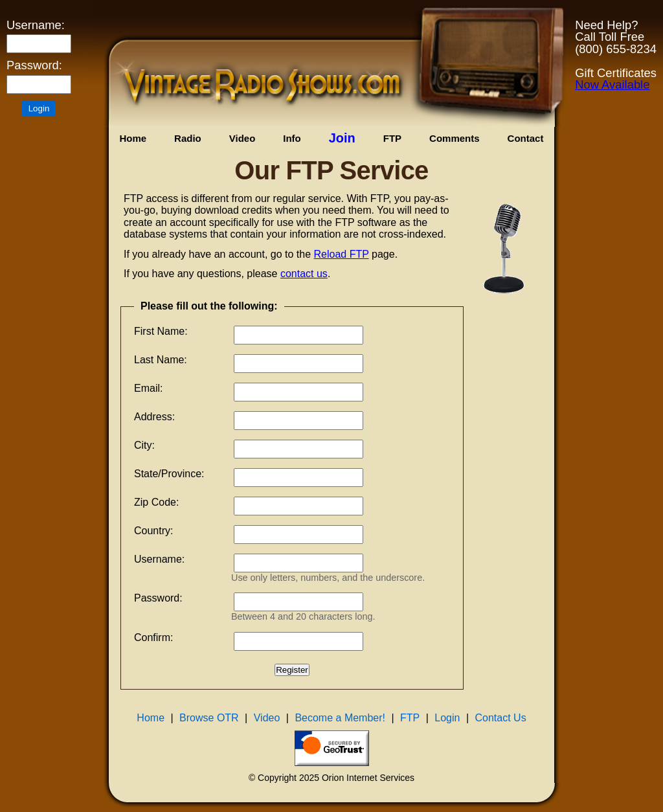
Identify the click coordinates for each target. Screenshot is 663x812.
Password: (34, 65)
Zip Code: (156, 502)
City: (144, 445)
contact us (304, 274)
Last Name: (161, 360)
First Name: (161, 331)
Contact (526, 138)
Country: (153, 531)
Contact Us (501, 718)
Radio (188, 138)
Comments (455, 138)
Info (292, 138)
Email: (148, 388)
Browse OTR (209, 718)
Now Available (612, 85)
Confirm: (153, 637)
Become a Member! (340, 718)
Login (447, 718)
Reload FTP (342, 254)
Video (242, 138)
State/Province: (169, 474)
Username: (36, 25)
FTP (392, 138)
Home (133, 138)
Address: (154, 417)
